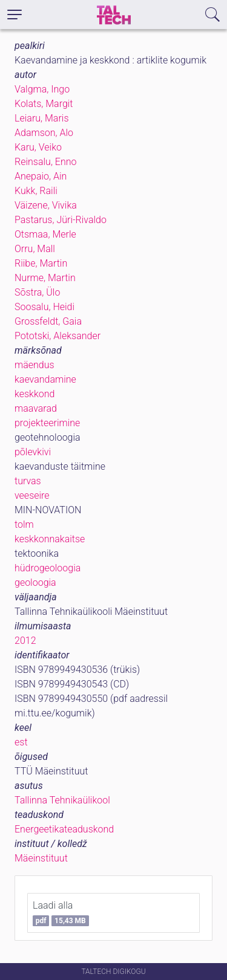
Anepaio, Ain (41, 176)
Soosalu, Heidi (44, 307)
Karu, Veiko (38, 147)
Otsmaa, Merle (45, 234)
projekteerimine (47, 423)
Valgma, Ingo (42, 89)
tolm (24, 524)
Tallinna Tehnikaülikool (62, 800)
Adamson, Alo (44, 133)
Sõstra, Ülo (37, 292)
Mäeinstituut (41, 858)
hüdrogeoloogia (48, 568)
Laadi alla (61, 913)
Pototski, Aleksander (58, 336)
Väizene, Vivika (46, 205)
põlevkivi (33, 452)
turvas (28, 481)
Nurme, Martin (45, 278)
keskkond (35, 394)
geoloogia (35, 582)
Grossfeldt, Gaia (48, 321)
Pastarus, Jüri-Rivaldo (61, 220)
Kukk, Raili (36, 191)
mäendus (35, 365)
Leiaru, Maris (42, 118)
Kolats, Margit (44, 104)
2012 (25, 641)
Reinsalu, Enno (46, 162)
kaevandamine (45, 379)
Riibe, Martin (41, 263)
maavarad (36, 408)
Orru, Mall (35, 249)
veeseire (32, 495)
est (21, 742)
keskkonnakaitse (50, 539)
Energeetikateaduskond (64, 829)
